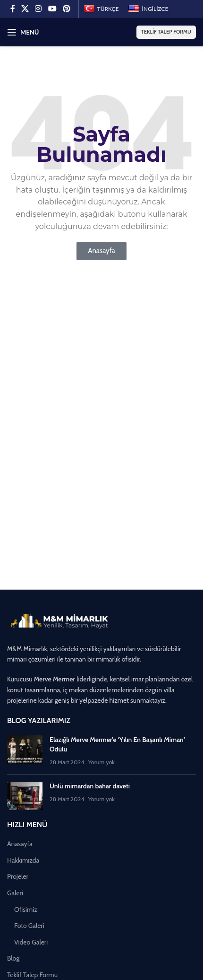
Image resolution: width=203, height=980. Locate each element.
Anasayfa (20, 844)
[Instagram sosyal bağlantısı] (38, 9)
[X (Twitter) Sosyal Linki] (25, 9)
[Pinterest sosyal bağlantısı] (66, 9)
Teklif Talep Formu (166, 32)
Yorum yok (101, 762)
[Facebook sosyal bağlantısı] (13, 9)
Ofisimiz (26, 909)
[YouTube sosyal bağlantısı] (52, 9)
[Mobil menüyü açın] (23, 32)
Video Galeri (31, 942)
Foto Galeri (29, 926)
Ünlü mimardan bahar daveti (90, 786)
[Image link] (59, 620)
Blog (13, 958)
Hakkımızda (23, 860)
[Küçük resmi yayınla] (25, 751)
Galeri (15, 893)
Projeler (18, 876)
